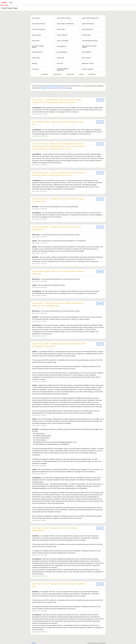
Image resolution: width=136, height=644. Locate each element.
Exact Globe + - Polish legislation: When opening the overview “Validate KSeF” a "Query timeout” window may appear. (57, 101)
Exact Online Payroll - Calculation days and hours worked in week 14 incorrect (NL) (58, 200)
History (33, 643)
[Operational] (54, 18)
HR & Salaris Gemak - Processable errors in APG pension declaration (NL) (55, 529)
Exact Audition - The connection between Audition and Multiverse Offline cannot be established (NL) (58, 304)
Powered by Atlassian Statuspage (96, 643)
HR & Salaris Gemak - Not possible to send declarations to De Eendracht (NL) (57, 228)
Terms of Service (63, 88)
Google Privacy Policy (47, 88)
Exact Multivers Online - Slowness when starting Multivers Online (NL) (58, 123)
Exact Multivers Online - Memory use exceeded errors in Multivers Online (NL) (58, 273)
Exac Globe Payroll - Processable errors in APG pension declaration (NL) (59, 585)
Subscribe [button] (100, 100)
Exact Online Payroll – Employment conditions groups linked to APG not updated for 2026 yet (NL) (59, 345)
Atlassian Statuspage (54, 86)
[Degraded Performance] (104, 18)
